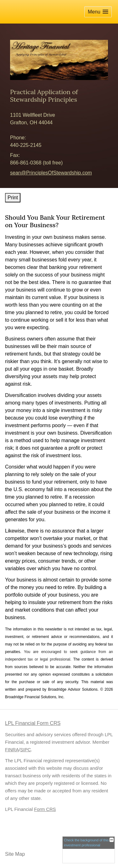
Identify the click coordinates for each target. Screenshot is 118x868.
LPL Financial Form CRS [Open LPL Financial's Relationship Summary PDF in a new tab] (33, 723)
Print (13, 198)
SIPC (25, 750)
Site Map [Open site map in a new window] (15, 854)
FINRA (12, 750)
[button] (98, 12)
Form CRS (45, 809)
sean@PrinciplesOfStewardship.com (51, 173)
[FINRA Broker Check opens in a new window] (89, 850)
